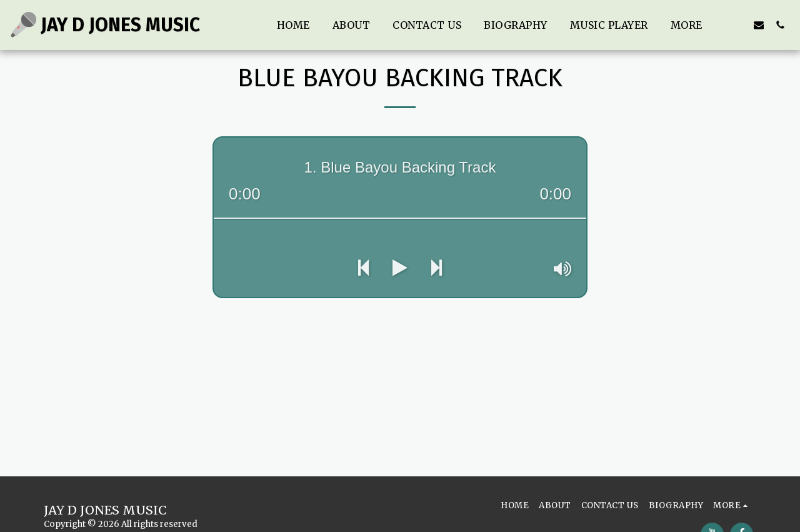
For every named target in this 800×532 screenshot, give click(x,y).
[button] (737, 25)
